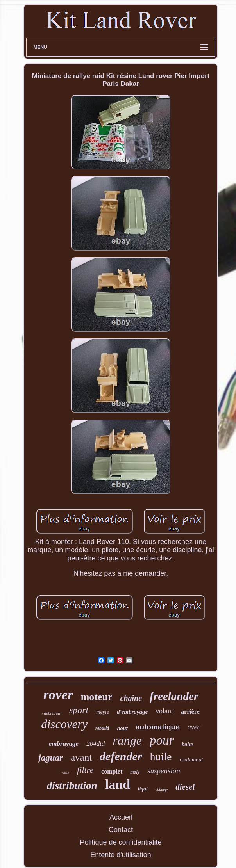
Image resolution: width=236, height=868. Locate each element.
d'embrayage (132, 712)
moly (135, 772)
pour (162, 740)
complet (112, 771)
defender (121, 756)
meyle (103, 712)
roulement (191, 759)
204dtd (96, 744)
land (118, 784)
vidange (162, 790)
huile (161, 757)
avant (81, 757)
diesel (185, 787)
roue (65, 773)
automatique (158, 727)
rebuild (102, 728)
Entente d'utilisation (121, 855)
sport (79, 710)
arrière (190, 712)
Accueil (121, 817)
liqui (143, 789)
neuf (122, 728)
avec (194, 727)
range (127, 740)
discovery (64, 724)
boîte (187, 744)
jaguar (51, 758)
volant (164, 711)
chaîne (131, 698)
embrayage (64, 744)
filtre (85, 770)
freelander (174, 696)
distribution (72, 786)
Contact (121, 830)
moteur (97, 697)
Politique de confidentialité (121, 842)
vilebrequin (52, 713)
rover (58, 695)
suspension (164, 771)
